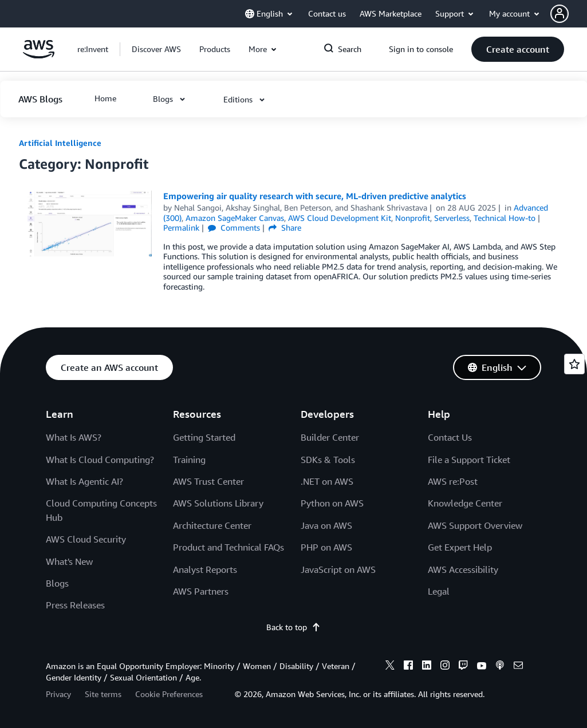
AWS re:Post (453, 481)
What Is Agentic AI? (84, 481)
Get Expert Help (460, 547)
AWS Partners (201, 591)
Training (189, 460)
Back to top (293, 627)
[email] (518, 667)
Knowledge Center (465, 503)
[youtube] (482, 667)
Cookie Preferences (169, 694)
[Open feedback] (574, 364)
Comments (234, 227)
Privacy (58, 694)
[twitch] (463, 667)
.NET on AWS (327, 481)
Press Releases (75, 605)
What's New (69, 561)
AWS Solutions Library (218, 503)
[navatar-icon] (560, 14)
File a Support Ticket (469, 460)
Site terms (103, 694)
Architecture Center (212, 525)
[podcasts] (500, 667)
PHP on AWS (326, 547)
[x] (390, 667)
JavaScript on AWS (338, 569)
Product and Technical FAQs (229, 547)
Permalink (181, 227)
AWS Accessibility (463, 569)
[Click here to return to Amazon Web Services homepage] (39, 55)
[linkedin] (427, 667)
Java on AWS (326, 525)
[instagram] (445, 667)
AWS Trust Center (208, 481)
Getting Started (204, 437)
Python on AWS (332, 503)
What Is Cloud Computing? (100, 460)
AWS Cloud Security (86, 539)
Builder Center (330, 437)
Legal (439, 591)
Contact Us (450, 437)
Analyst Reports (205, 569)
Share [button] (285, 227)
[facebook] (408, 667)
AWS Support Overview (475, 525)
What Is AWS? (74, 437)
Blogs (57, 583)
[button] (569, 14)
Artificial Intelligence (60, 143)
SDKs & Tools (328, 460)
